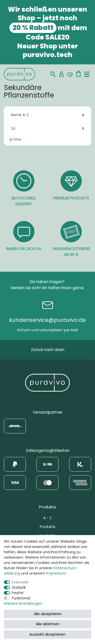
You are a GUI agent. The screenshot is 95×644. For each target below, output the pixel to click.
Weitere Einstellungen (23, 603)
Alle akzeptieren (48, 614)
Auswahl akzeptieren (48, 634)
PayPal (18, 593)
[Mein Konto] (61, 74)
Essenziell (20, 582)
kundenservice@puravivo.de (48, 320)
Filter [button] (16, 139)
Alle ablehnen (48, 624)
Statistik (19, 587)
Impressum (56, 573)
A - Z (48, 518)
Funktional (21, 598)
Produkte (48, 527)
